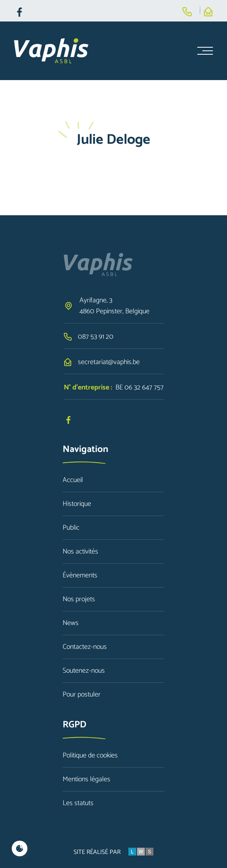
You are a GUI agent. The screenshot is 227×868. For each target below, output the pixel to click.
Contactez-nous (85, 647)
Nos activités (80, 552)
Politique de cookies (90, 755)
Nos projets (79, 599)
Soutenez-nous (84, 671)
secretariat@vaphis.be (109, 362)
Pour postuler (82, 695)
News (71, 623)
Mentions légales (86, 779)
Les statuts (78, 803)
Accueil (73, 480)
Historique (77, 504)
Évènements (80, 575)
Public (71, 528)
